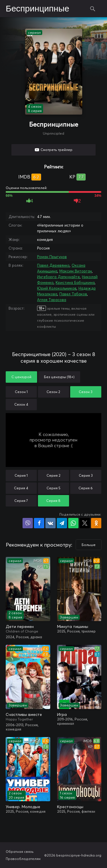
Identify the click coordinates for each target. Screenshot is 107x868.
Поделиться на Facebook (39, 523)
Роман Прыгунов (52, 257)
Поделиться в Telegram (62, 523)
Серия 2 (53, 475)
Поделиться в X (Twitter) (85, 523)
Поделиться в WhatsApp (73, 523)
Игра (62, 714)
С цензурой (21, 377)
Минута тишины (73, 627)
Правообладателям (23, 859)
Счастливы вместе (24, 714)
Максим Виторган (76, 271)
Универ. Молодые (23, 807)
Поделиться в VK (51, 523)
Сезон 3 (86, 392)
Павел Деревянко (53, 265)
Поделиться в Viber (28, 523)
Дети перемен (20, 627)
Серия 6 (86, 488)
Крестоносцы (70, 807)
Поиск (93, 9)
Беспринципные (38, 9)
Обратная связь (20, 852)
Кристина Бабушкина (75, 282)
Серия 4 (21, 488)
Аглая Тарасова (52, 300)
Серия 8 (53, 501)
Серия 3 (86, 475)
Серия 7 (21, 501)
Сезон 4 (21, 404)
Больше (89, 545)
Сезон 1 (21, 392)
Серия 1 (21, 475)
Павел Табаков (73, 294)
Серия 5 (53, 488)
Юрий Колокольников (57, 288)
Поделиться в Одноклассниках (96, 523)
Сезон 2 (53, 392)
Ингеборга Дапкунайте (58, 277)
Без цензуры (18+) (59, 377)
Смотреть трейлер (56, 150)
